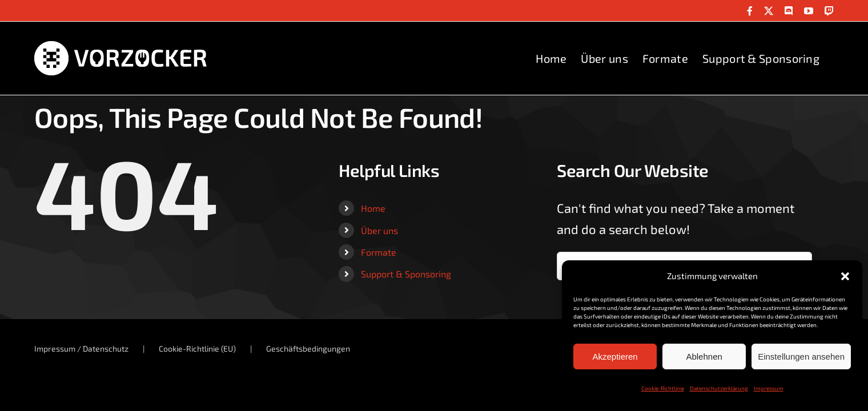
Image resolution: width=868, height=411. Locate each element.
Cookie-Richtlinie (663, 388)
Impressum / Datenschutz (81, 348)
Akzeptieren (615, 356)
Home (373, 208)
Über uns (379, 230)
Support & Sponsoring (406, 274)
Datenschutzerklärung (719, 388)
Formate (379, 252)
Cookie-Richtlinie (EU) (197, 348)
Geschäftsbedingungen (308, 348)
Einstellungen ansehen (801, 356)
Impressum (769, 388)
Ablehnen (704, 356)
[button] (845, 276)
